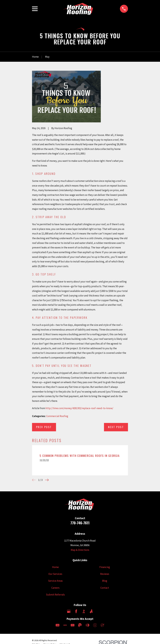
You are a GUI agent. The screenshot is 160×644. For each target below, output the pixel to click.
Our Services (55, 574)
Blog (105, 581)
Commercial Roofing (57, 416)
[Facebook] (76, 611)
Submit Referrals (55, 595)
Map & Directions (80, 550)
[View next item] (47, 480)
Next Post (116, 427)
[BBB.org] (84, 611)
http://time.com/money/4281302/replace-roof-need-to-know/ (79, 408)
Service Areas (55, 581)
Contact (105, 588)
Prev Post (44, 427)
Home (55, 567)
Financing (105, 567)
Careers (55, 588)
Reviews (105, 574)
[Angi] (91, 611)
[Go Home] (35, 57)
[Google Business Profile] (69, 611)
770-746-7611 (80, 523)
